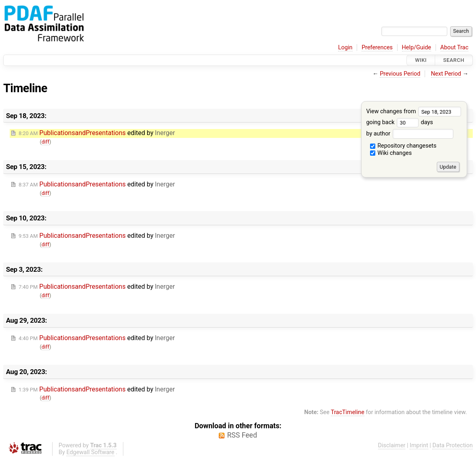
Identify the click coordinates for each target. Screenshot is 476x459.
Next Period (446, 74)
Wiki (421, 60)
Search (454, 60)
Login (345, 48)
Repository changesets (403, 146)
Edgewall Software (90, 452)
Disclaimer (392, 445)
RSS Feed (242, 435)
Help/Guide (417, 48)
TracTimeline (348, 412)
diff (45, 142)
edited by (97, 133)
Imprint (419, 445)
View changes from (414, 111)
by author (409, 134)
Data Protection (453, 445)
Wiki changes (391, 153)
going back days (399, 122)
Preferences (377, 48)
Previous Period (400, 74)
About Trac (455, 48)
